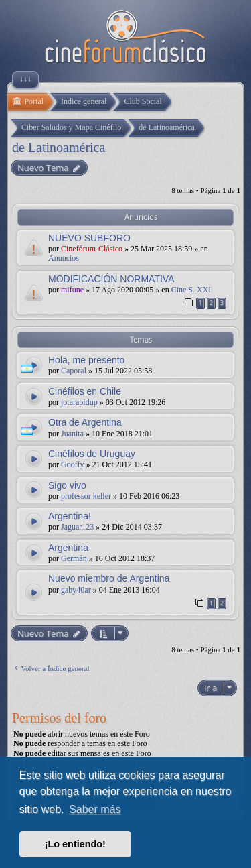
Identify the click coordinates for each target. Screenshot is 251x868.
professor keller (86, 496)
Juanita (72, 434)
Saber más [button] (95, 809)
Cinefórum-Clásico (92, 249)
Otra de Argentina (85, 422)
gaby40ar (76, 590)
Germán (74, 558)
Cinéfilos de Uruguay (92, 454)
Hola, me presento (86, 360)
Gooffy (72, 464)
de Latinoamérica (59, 147)
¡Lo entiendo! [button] (75, 844)
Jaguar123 (77, 527)
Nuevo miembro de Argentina (109, 578)
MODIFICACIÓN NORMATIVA (111, 279)
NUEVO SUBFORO (89, 238)
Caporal (74, 371)
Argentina (68, 548)
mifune (72, 290)
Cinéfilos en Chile (85, 391)
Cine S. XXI (191, 290)
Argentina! (70, 516)
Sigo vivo (67, 485)
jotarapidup (79, 402)
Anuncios (64, 258)
